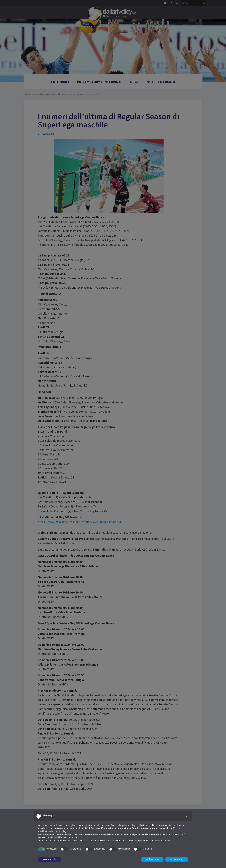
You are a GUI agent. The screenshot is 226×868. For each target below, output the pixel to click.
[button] (187, 816)
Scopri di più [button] (49, 859)
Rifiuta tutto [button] (152, 859)
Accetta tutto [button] (177, 859)
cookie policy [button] (60, 831)
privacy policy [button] (129, 825)
